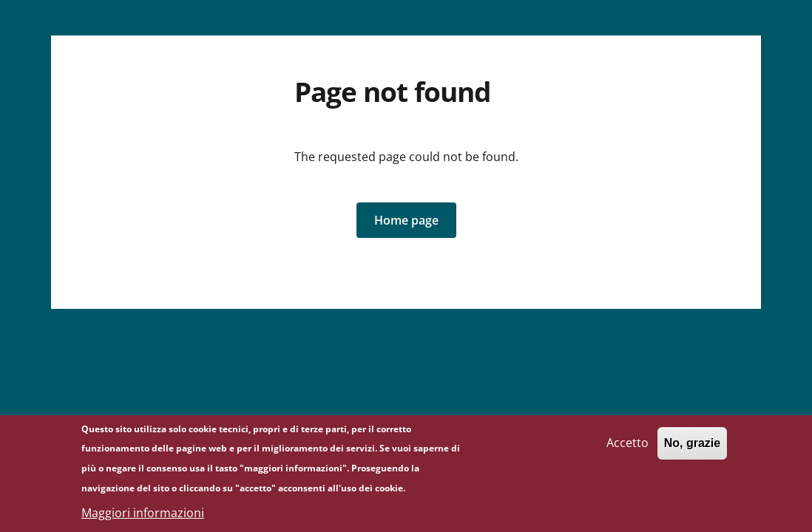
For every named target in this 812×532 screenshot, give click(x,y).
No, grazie (692, 449)
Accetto (627, 449)
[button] (406, 220)
